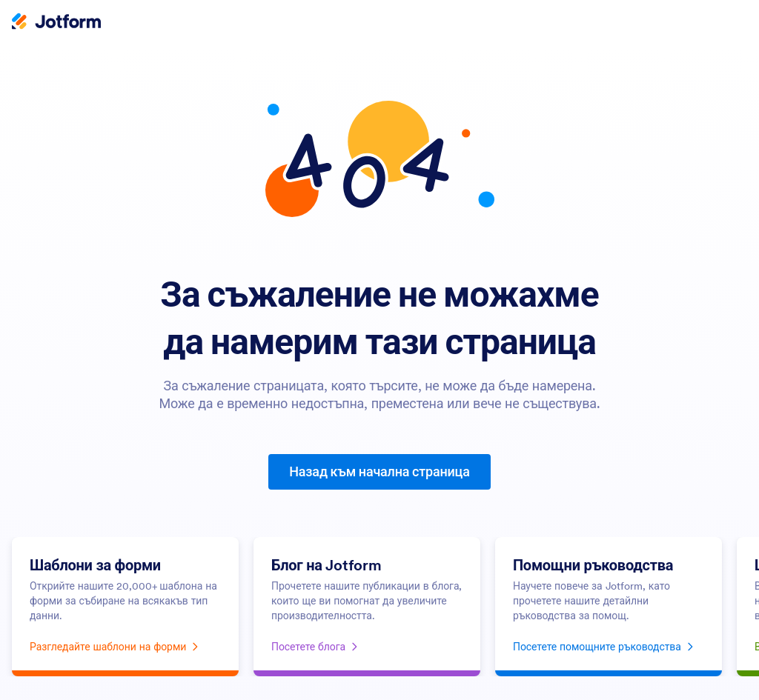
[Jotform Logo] (56, 23)
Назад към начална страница (379, 471)
